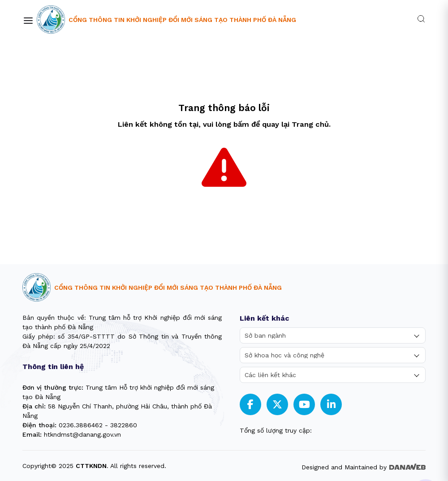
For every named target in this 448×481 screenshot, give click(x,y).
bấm (241, 124)
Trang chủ (310, 124)
